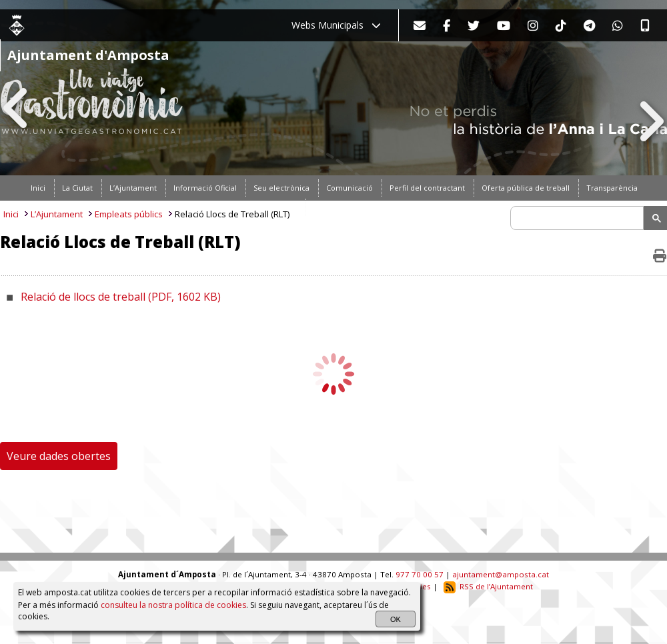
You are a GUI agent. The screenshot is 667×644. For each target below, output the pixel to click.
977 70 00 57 (420, 574)
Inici (11, 214)
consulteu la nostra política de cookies (173, 605)
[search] (579, 218)
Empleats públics (129, 214)
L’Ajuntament (57, 214)
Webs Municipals (336, 25)
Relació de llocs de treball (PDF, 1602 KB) (121, 297)
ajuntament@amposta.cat (501, 574)
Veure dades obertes (59, 456)
